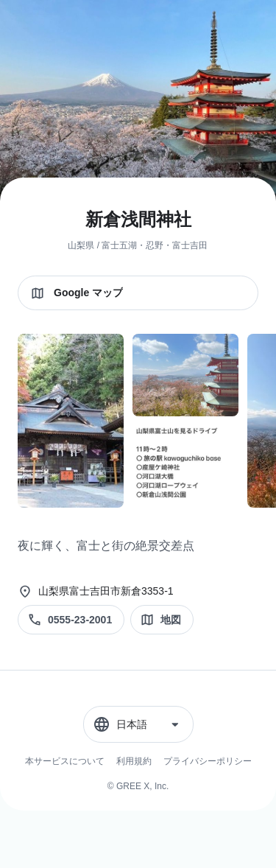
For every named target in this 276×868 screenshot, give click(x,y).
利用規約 (134, 761)
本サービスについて (65, 761)
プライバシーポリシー (208, 761)
